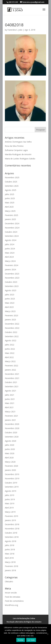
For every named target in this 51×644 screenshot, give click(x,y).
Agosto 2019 (11, 491)
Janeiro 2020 (10, 470)
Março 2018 (10, 562)
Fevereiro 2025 (11, 215)
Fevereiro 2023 (11, 315)
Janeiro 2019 (10, 520)
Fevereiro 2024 (11, 265)
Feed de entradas (13, 597)
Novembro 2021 (12, 378)
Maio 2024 (10, 253)
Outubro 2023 (11, 282)
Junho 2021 (10, 399)
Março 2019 (10, 512)
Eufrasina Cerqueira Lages (16, 150)
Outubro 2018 (11, 533)
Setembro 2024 (12, 236)
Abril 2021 (9, 407)
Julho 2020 (10, 445)
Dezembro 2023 (12, 274)
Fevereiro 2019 (11, 516)
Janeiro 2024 (10, 269)
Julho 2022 (10, 345)
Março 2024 (10, 261)
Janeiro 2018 (10, 570)
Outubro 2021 (11, 382)
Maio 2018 (10, 554)
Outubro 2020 (11, 432)
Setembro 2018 (12, 537)
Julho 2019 (10, 495)
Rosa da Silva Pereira (14, 146)
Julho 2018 (10, 545)
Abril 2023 (9, 307)
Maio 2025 (10, 203)
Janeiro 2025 (10, 219)
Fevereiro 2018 (11, 566)
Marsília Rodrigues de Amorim (18, 154)
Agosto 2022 (11, 340)
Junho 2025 (10, 198)
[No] (48, 634)
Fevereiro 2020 (11, 466)
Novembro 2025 (12, 177)
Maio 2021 (10, 403)
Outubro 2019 (11, 483)
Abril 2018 (9, 558)
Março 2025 (10, 211)
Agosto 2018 (11, 541)
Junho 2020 (10, 449)
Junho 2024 (10, 249)
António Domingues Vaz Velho (18, 142)
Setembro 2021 (12, 386)
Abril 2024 (9, 257)
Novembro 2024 (12, 228)
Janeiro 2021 (10, 420)
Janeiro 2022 (10, 370)
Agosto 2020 (11, 441)
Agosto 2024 (11, 240)
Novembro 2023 (12, 278)
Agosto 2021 (11, 391)
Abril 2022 (9, 357)
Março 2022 (10, 361)
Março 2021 (10, 412)
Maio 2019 (10, 503)
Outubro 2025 (11, 182)
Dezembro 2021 (12, 374)
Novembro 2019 (12, 478)
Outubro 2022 (11, 332)
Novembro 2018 (12, 529)
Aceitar (21, 640)
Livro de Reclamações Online (24, 618)
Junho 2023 (10, 299)
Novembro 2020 (12, 428)
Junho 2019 (10, 499)
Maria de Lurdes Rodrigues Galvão (20, 159)
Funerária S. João (15, 30)
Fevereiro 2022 (11, 366)
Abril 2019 (9, 508)
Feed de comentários (14, 601)
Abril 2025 (9, 207)
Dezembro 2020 (12, 424)
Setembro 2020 (12, 437)
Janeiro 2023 (10, 320)
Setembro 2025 (12, 186)
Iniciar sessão (11, 593)
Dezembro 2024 (12, 223)
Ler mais (31, 640)
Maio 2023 (10, 303)
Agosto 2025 (11, 190)
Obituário (9, 582)
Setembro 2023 (12, 286)
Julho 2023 (10, 295)
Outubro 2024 (11, 232)
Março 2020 (10, 462)
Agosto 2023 (11, 290)
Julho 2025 (10, 194)
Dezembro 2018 (12, 524)
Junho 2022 (10, 349)
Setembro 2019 (12, 487)
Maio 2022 (10, 353)
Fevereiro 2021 (11, 416)
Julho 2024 (10, 244)
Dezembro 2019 (12, 474)
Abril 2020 (9, 458)
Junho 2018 (10, 549)
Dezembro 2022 (12, 324)
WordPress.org (11, 605)
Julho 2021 (10, 395)
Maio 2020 (10, 453)
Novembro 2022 (12, 328)
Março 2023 (10, 311)
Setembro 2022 (12, 336)
